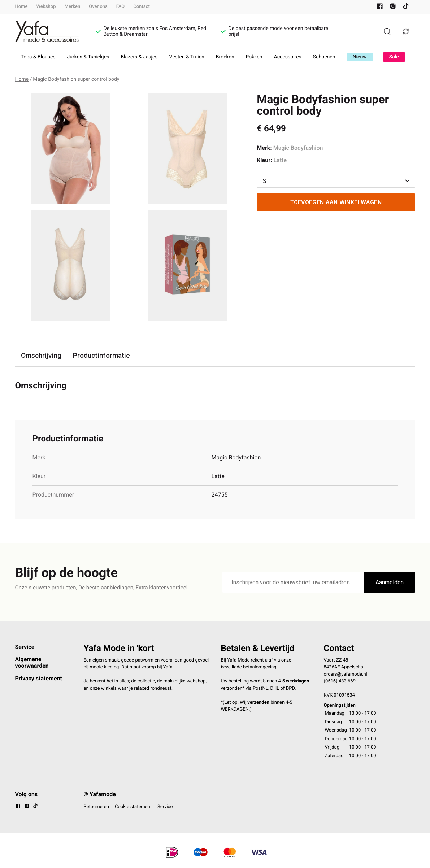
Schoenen (324, 57)
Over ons (98, 7)
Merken (73, 7)
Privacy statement (39, 678)
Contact (142, 7)
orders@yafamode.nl (346, 674)
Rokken (254, 57)
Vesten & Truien (187, 57)
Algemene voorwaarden (32, 662)
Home (21, 7)
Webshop (46, 7)
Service (25, 647)
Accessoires (288, 57)
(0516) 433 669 (340, 681)
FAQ (121, 7)
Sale (394, 57)
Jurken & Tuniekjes (88, 57)
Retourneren (96, 807)
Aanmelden (390, 582)
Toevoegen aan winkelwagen (336, 202)
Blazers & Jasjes (139, 57)
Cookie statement (133, 807)
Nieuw (360, 57)
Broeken (225, 57)
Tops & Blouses (38, 57)
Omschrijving (41, 355)
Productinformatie (101, 355)
